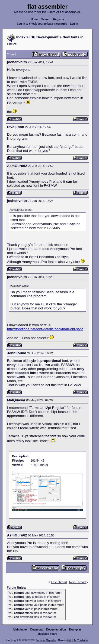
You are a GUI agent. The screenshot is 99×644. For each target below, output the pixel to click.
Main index (20, 630)
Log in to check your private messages (42, 24)
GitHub (71, 640)
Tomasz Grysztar (46, 640)
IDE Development (44, 37)
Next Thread (78, 582)
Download (37, 630)
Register (59, 19)
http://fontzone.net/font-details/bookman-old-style (45, 329)
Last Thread (59, 582)
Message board (48, 634)
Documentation (56, 630)
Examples (75, 630)
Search (46, 19)
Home (35, 19)
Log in (74, 24)
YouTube (82, 640)
